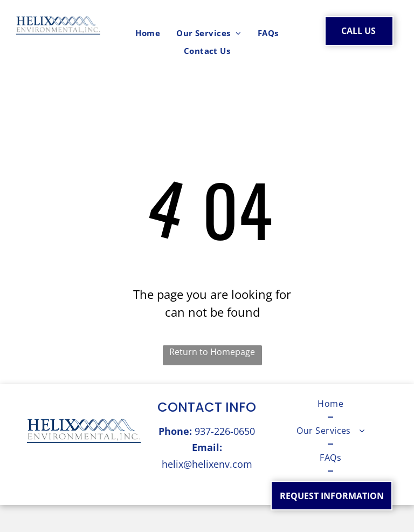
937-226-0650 (225, 431)
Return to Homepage (212, 352)
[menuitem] (148, 33)
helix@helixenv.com (207, 464)
